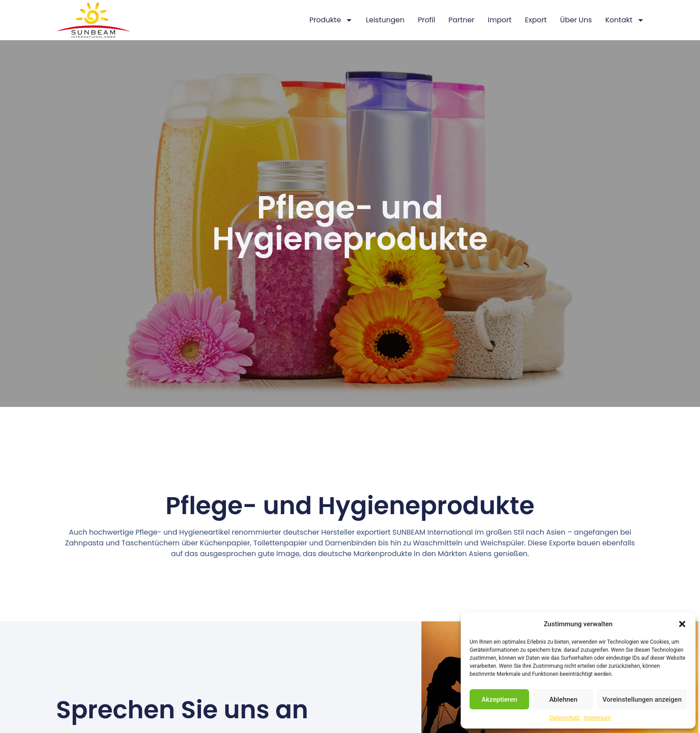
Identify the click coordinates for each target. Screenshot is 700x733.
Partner (462, 20)
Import (500, 20)
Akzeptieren (500, 699)
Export (536, 20)
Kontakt (625, 20)
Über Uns (576, 20)
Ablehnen (563, 699)
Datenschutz (565, 718)
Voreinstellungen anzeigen (642, 699)
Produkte (331, 20)
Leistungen (385, 20)
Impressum (597, 718)
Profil (427, 20)
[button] (682, 624)
